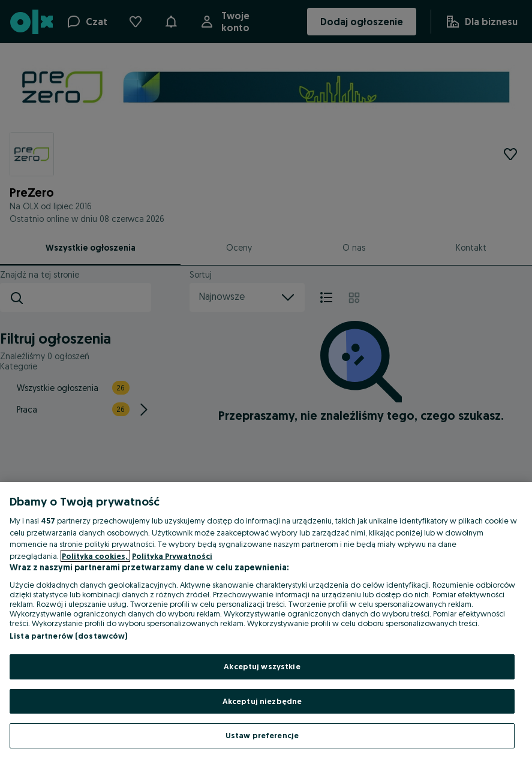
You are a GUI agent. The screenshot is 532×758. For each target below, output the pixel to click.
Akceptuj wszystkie (262, 666)
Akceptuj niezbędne (262, 701)
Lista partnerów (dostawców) (69, 636)
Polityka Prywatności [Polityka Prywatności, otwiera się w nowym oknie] (172, 556)
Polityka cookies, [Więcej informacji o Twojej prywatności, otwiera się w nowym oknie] (95, 556)
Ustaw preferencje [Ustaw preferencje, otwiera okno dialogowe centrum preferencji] (262, 735)
